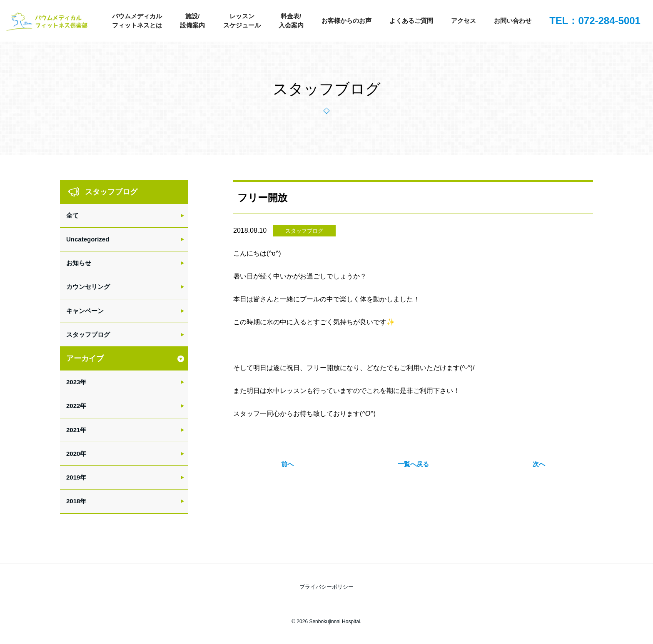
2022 (73, 406)
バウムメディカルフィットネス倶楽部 (48, 23)
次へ (539, 464)
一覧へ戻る (413, 464)
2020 (73, 454)
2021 (73, 430)
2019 (73, 477)
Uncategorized (88, 239)
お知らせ (79, 263)
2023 (73, 382)
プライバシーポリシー (326, 587)
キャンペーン (85, 311)
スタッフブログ (304, 231)
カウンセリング (88, 287)
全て (72, 215)
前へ (287, 464)
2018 (73, 501)
